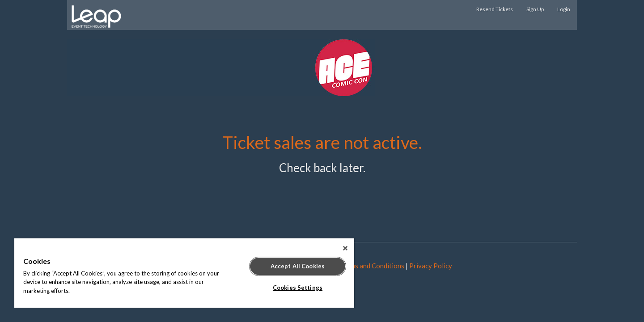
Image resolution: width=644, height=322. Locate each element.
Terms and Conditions (372, 266)
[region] (184, 273)
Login (564, 9)
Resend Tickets (495, 9)
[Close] (345, 248)
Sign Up (535, 9)
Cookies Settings (298, 288)
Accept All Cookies (298, 266)
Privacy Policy (431, 266)
